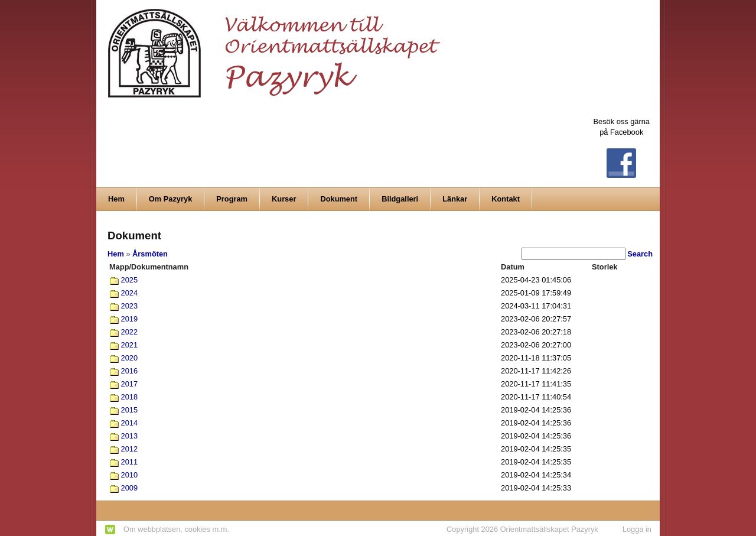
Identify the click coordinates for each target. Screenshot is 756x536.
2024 (130, 293)
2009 (130, 488)
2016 (130, 371)
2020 (130, 358)
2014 (130, 423)
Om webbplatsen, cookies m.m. (176, 529)
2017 (130, 384)
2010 (130, 475)
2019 (130, 319)
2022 (130, 332)
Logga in (637, 529)
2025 (130, 280)
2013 (130, 436)
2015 (130, 410)
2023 (130, 306)
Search (640, 254)
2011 (130, 462)
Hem (116, 254)
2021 (130, 345)
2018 (130, 397)
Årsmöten (150, 254)
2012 (130, 449)
